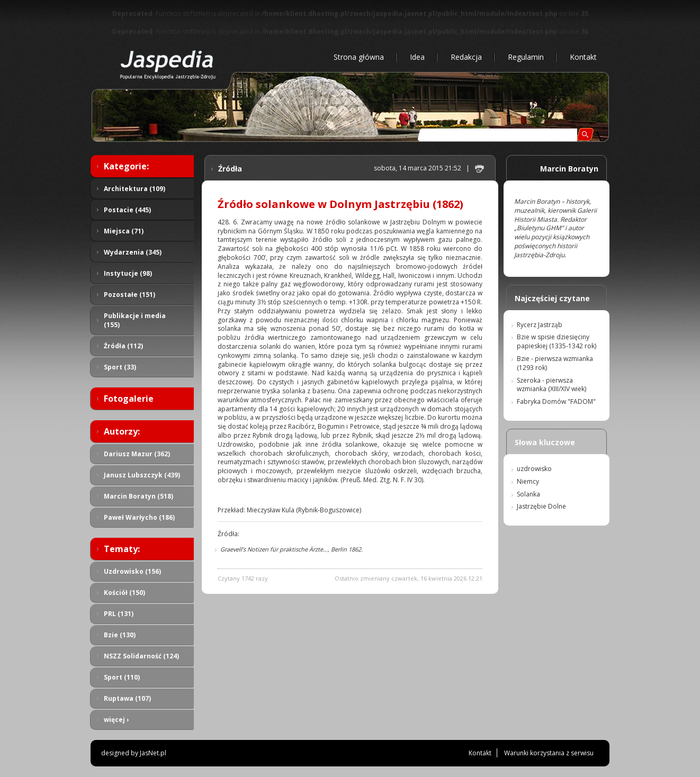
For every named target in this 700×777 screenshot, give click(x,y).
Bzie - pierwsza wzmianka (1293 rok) (555, 363)
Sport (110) (122, 677)
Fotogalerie (129, 399)
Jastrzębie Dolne (541, 506)
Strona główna (359, 57)
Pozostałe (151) (129, 295)
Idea (417, 57)
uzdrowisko (534, 469)
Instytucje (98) (128, 273)
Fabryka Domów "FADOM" (556, 401)
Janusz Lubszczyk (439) (142, 475)
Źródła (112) (123, 346)
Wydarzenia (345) (133, 252)
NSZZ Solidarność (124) (141, 656)
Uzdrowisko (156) (132, 571)
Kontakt (583, 57)
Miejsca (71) (124, 231)
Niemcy (528, 481)
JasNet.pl (153, 753)
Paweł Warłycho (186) (139, 517)
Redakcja (466, 57)
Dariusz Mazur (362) (137, 454)
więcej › (116, 720)
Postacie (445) (127, 210)
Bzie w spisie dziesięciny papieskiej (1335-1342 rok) (557, 341)
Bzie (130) (120, 635)
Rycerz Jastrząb (540, 325)
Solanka (528, 494)
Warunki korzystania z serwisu (549, 753)
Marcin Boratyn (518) (138, 496)
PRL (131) (119, 614)
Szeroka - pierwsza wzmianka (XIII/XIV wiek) (551, 385)
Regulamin (526, 57)
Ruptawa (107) (127, 698)
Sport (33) (120, 367)
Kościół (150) (124, 593)
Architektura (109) (134, 189)
